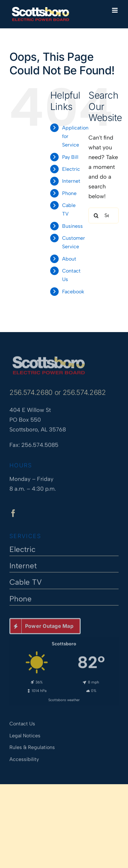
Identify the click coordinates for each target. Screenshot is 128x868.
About (69, 259)
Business (72, 226)
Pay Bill (70, 157)
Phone (69, 193)
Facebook (73, 292)
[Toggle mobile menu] (115, 10)
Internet (71, 181)
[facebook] (13, 516)
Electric (71, 169)
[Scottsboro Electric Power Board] (49, 356)
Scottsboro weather (64, 698)
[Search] (96, 216)
